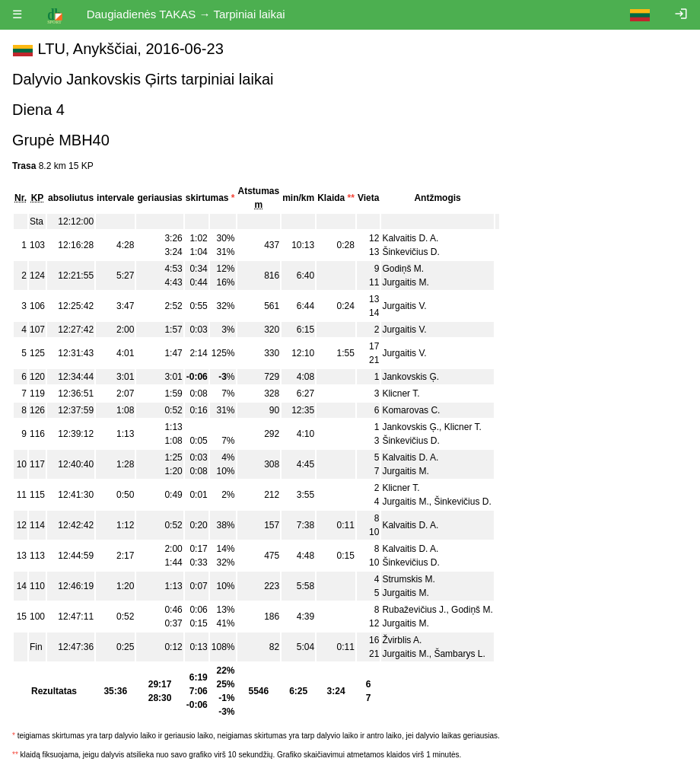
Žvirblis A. (402, 640)
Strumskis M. (408, 579)
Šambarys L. (459, 654)
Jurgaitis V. (404, 306)
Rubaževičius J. (414, 610)
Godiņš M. (403, 269)
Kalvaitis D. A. (410, 238)
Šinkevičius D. (410, 252)
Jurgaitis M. (405, 282)
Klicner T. (401, 394)
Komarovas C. (411, 410)
